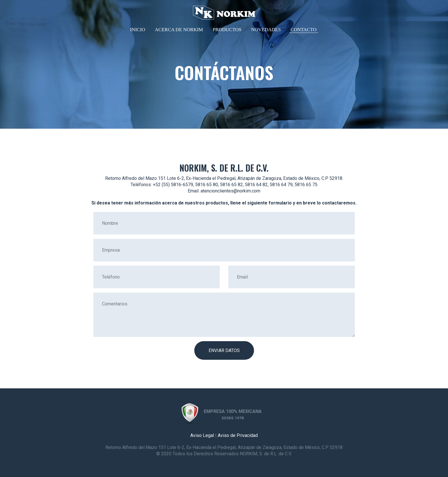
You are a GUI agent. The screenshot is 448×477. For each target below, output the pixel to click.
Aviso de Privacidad (238, 435)
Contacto (304, 30)
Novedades (266, 30)
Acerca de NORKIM (179, 30)
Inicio (138, 30)
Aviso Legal (202, 435)
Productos (227, 30)
